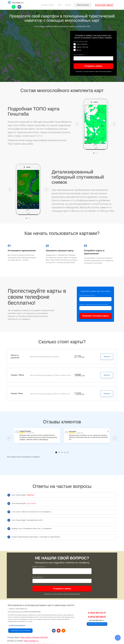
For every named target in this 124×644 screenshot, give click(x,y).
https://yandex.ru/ (31, 641)
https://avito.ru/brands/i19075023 (34, 637)
